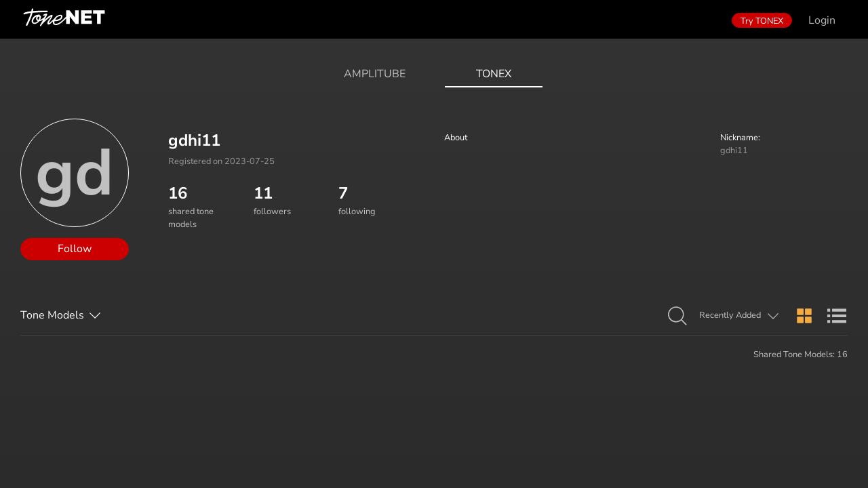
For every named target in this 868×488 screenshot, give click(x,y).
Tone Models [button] (52, 315)
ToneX (494, 74)
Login (822, 20)
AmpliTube (375, 74)
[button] (677, 317)
